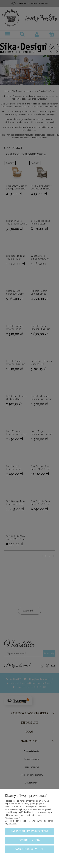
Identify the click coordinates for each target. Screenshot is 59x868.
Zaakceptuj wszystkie (29, 849)
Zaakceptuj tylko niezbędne (30, 831)
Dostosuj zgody (29, 840)
